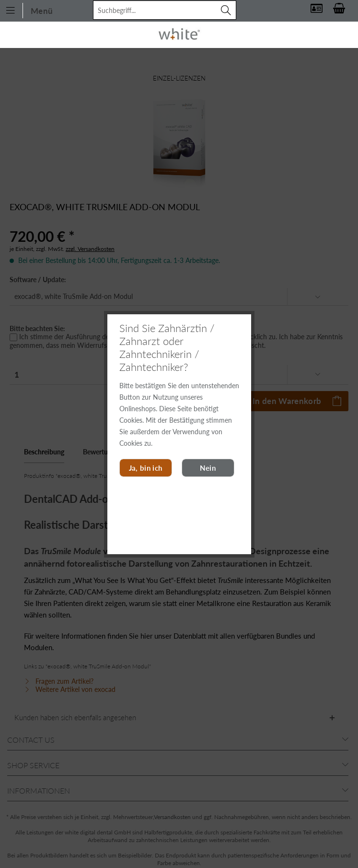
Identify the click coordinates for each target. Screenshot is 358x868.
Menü (29, 11)
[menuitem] (30, 10)
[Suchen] (226, 10)
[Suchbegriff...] (165, 10)
